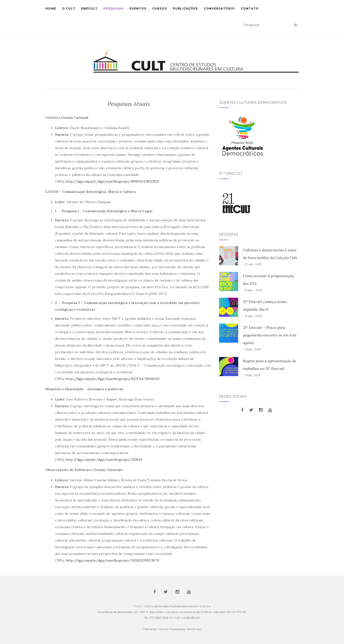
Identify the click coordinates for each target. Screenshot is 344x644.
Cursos (159, 8)
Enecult (89, 8)
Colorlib (163, 629)
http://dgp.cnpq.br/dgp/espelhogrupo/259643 (104, 460)
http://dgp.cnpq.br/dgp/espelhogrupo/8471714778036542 (113, 379)
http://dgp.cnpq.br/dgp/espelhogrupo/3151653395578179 (112, 560)
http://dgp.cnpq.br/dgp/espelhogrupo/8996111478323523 (112, 181)
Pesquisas (113, 8)
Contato (250, 8)
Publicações (185, 8)
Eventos (138, 8)
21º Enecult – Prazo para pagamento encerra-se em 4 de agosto (270, 335)
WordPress (194, 629)
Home (51, 8)
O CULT (69, 8)
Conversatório (219, 8)
